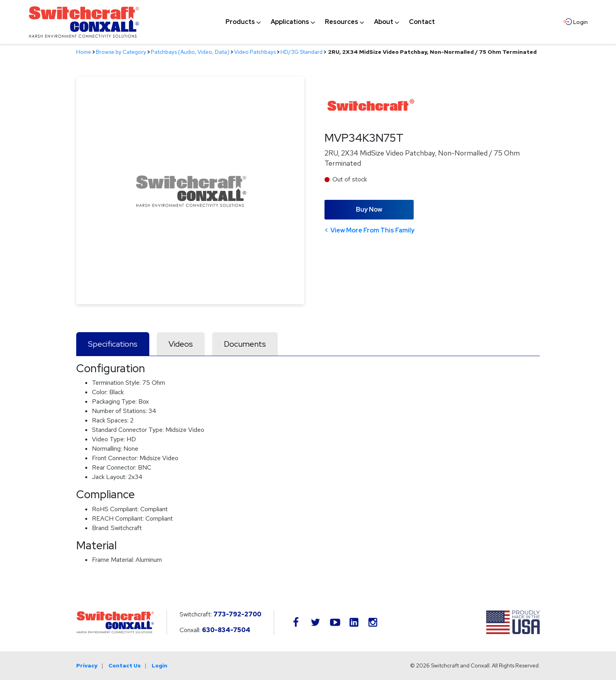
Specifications (113, 344)
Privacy (87, 665)
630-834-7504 (226, 630)
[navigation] (330, 22)
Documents (245, 344)
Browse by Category (121, 52)
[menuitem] (240, 22)
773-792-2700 (237, 614)
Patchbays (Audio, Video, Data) (190, 52)
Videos (181, 344)
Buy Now (369, 209)
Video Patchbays (255, 52)
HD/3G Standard (302, 52)
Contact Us (125, 665)
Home (84, 52)
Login (159, 665)
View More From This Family (372, 230)
